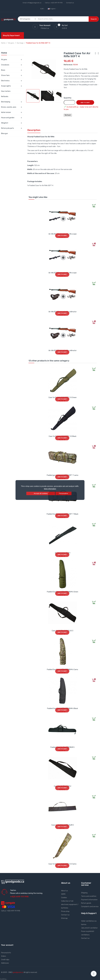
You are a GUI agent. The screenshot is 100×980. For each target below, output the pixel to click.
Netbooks (5, 97)
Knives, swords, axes (9, 107)
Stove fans (5, 75)
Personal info (6, 953)
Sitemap (64, 918)
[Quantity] (69, 102)
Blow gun (4, 133)
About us (64, 891)
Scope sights (6, 86)
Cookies (64, 898)
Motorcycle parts (8, 128)
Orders (4, 956)
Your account (7, 945)
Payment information (89, 900)
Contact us (70, 3)
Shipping (84, 893)
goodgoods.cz (18, 972)
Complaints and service (90, 907)
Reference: (68, 65)
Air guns (4, 60)
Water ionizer (6, 112)
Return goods (86, 903)
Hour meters (6, 91)
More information (50, 489)
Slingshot (5, 123)
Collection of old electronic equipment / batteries (70, 904)
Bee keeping (6, 102)
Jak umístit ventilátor (89, 928)
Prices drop (65, 911)
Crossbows (5, 65)
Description (34, 130)
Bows (3, 70)
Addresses (5, 963)
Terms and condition (89, 896)
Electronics (5, 81)
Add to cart (85, 103)
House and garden (8, 118)
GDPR (63, 894)
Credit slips (5, 960)
